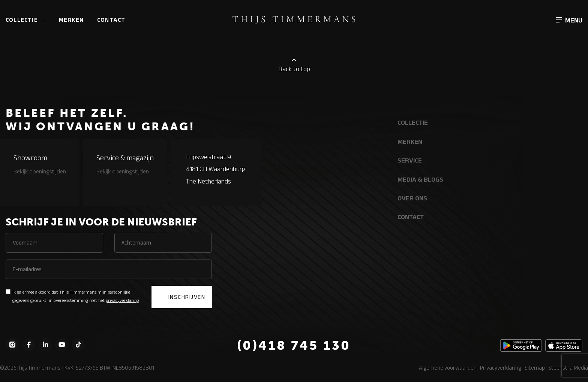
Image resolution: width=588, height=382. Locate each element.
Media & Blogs (420, 179)
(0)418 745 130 (294, 345)
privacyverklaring (122, 300)
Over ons (412, 198)
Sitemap (535, 368)
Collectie (22, 20)
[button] (569, 20)
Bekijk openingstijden (40, 171)
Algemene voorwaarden (448, 368)
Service (410, 160)
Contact (111, 20)
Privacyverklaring (501, 368)
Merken (71, 20)
